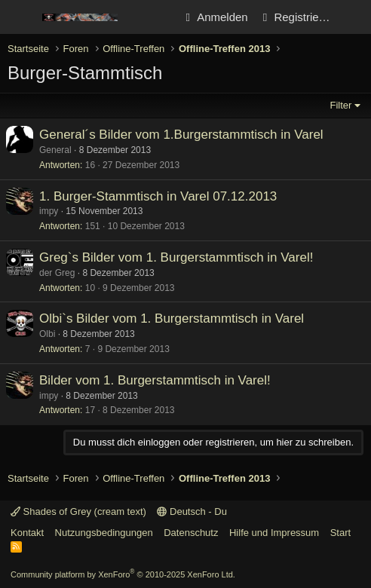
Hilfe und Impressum (274, 533)
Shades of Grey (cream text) (78, 511)
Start (340, 533)
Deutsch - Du (192, 511)
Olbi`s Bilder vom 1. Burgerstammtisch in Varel (172, 318)
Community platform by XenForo (123, 574)
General (55, 150)
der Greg (57, 273)
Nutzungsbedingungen (104, 533)
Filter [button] (341, 105)
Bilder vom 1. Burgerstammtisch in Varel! (155, 380)
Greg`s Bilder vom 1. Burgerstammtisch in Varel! (176, 257)
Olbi (47, 334)
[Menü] (21, 17)
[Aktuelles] (353, 17)
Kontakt (27, 533)
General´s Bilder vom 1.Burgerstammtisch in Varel (181, 135)
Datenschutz (191, 533)
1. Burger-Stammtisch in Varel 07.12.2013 (158, 196)
